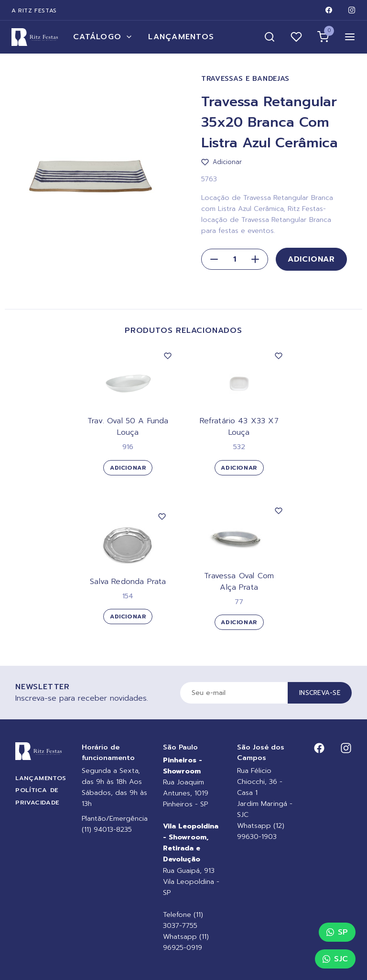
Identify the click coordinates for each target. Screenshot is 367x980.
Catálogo (103, 37)
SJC (335, 959)
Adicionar (311, 259)
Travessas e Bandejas (245, 79)
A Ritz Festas (34, 11)
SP (337, 932)
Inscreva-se (320, 693)
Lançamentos (181, 37)
